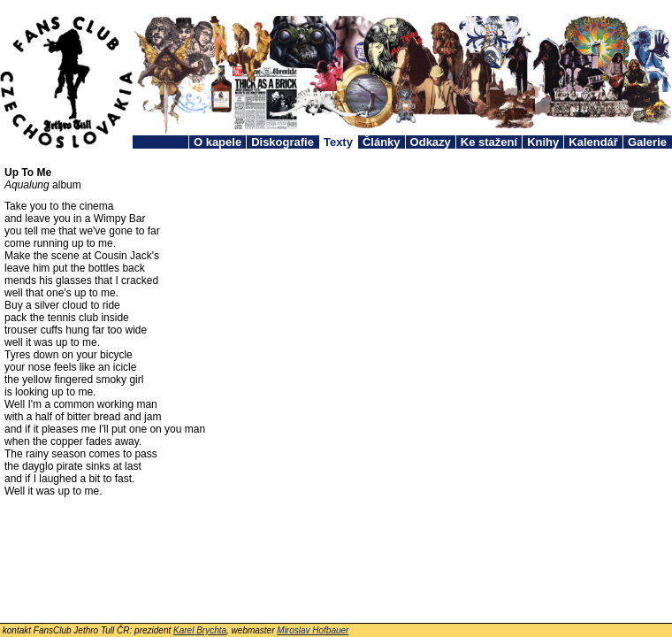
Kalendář (593, 142)
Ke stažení (489, 142)
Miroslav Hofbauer (313, 630)
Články (382, 142)
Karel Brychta (200, 630)
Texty (338, 142)
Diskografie (283, 142)
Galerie (647, 142)
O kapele (218, 142)
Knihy (543, 142)
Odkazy (431, 142)
